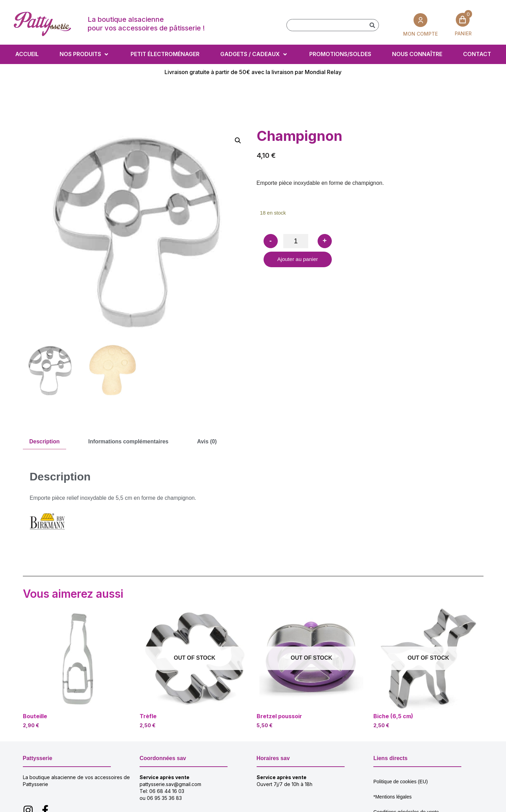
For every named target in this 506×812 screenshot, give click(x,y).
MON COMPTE (420, 33)
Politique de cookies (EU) (401, 782)
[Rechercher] (372, 25)
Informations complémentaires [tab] (129, 441)
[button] (238, 141)
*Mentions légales (393, 797)
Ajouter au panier (299, 260)
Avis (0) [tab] (208, 441)
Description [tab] (45, 441)
